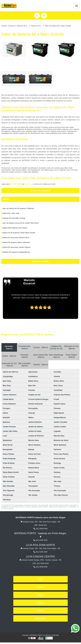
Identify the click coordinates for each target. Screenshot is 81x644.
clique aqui (29, 184)
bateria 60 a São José (11, 213)
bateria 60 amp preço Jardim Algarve (16, 247)
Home (41, 579)
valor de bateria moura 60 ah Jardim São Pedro (21, 223)
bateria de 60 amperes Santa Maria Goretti (19, 233)
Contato (40, 611)
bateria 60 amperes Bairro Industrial (16, 242)
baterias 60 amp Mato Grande (14, 218)
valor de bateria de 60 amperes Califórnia (18, 208)
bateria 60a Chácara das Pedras (15, 228)
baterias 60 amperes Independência (16, 252)
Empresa (40, 587)
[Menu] (77, 6)
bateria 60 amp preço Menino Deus (16, 238)
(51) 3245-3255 (40, 540)
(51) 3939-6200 (16, 184)
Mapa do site (40, 618)
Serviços (40, 603)
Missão (40, 595)
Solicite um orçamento (41, 191)
